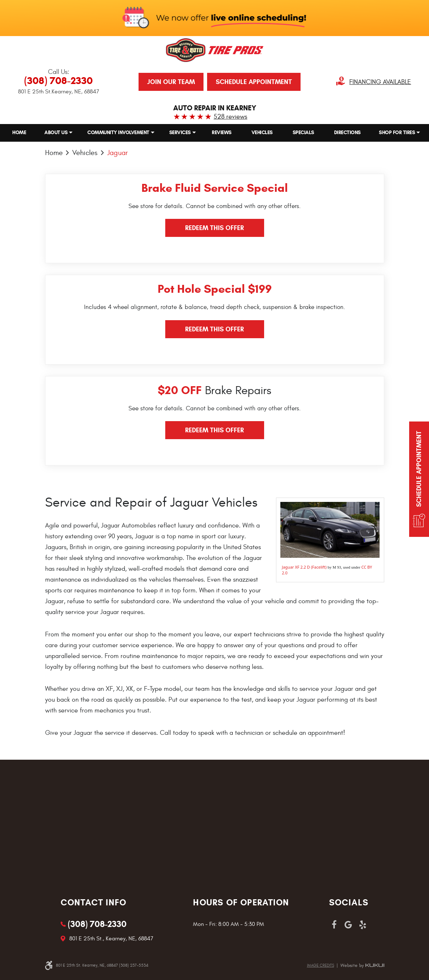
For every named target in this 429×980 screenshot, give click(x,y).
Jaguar (117, 152)
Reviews (222, 133)
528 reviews (230, 117)
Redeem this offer (214, 228)
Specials (303, 133)
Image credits (321, 966)
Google (349, 925)
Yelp (363, 925)
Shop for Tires (397, 133)
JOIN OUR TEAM (171, 82)
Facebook (334, 925)
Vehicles (262, 133)
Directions (347, 133)
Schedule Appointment (254, 82)
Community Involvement (118, 133)
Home (19, 133)
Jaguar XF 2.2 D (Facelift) (304, 567)
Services (180, 133)
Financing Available (380, 82)
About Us (56, 133)
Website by (362, 966)
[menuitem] (19, 133)
